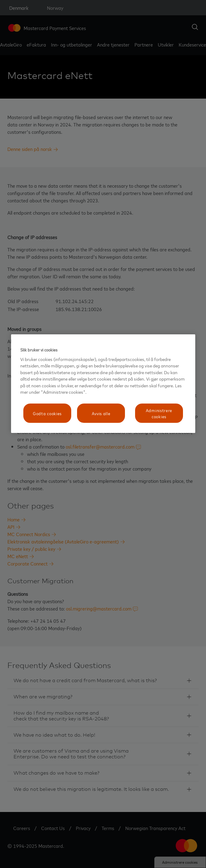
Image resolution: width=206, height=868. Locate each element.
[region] (103, 384)
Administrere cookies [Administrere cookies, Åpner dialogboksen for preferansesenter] (159, 413)
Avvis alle (101, 413)
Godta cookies (47, 413)
